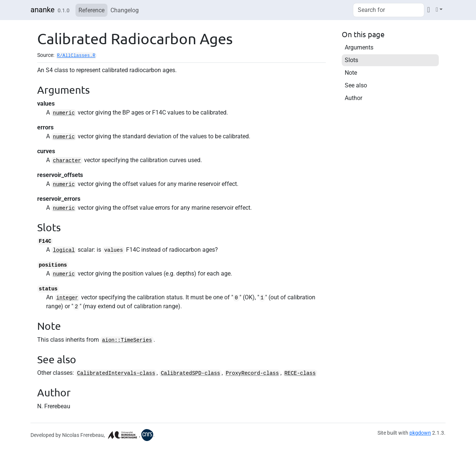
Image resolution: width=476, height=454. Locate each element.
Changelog (125, 10)
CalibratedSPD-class (190, 373)
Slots (351, 60)
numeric (64, 113)
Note (351, 73)
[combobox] (389, 10)
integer (67, 298)
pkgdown (420, 433)
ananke (43, 10)
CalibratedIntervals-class (116, 373)
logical (64, 250)
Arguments (359, 47)
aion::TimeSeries (127, 340)
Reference (91, 10)
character (67, 161)
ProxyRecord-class (252, 373)
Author (353, 98)
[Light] (439, 9)
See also (356, 85)
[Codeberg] (429, 9)
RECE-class (300, 373)
